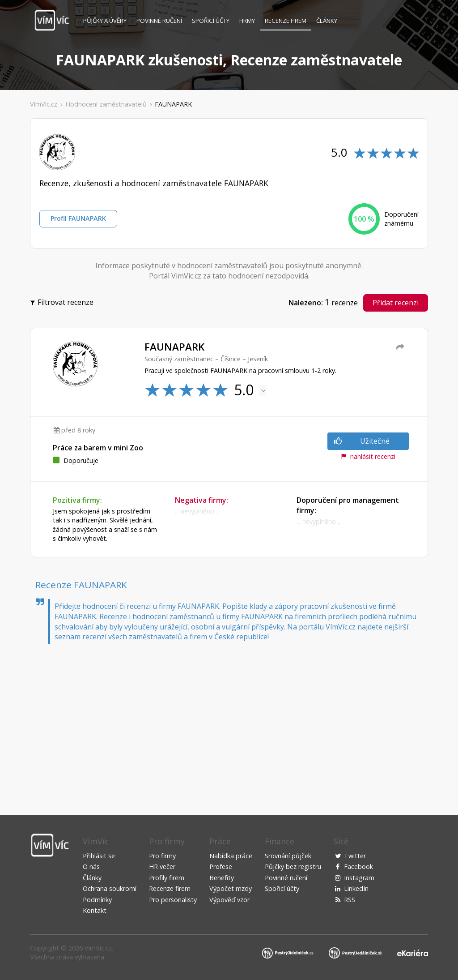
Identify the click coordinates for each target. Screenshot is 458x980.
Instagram (359, 878)
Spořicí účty (211, 21)
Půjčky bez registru (293, 867)
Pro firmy (162, 856)
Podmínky (97, 900)
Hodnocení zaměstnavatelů (106, 104)
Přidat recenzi (396, 303)
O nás (91, 867)
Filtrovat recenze (63, 302)
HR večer (162, 867)
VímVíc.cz (44, 104)
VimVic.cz (98, 948)
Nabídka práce (231, 856)
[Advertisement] (229, 720)
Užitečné (362, 441)
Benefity (222, 878)
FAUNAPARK (173, 104)
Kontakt (95, 910)
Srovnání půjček (288, 856)
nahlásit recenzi (368, 456)
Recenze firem (286, 21)
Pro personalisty (173, 900)
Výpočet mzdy (231, 888)
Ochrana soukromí (110, 888)
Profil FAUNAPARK (78, 218)
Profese (221, 867)
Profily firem (167, 878)
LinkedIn (356, 888)
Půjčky (105, 21)
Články (327, 21)
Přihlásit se (99, 856)
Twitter (355, 856)
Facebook (358, 867)
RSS (350, 900)
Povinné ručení (159, 21)
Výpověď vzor (229, 900)
